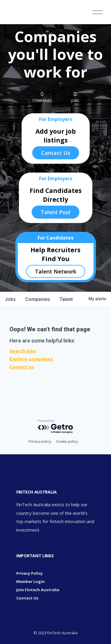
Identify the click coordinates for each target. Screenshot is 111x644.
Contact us (22, 367)
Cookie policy (67, 442)
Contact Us (56, 153)
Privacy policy (40, 442)
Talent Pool (55, 212)
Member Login (30, 581)
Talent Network (56, 271)
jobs (10, 299)
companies (38, 299)
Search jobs (23, 351)
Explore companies (31, 359)
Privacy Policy (29, 573)
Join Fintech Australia (38, 590)
